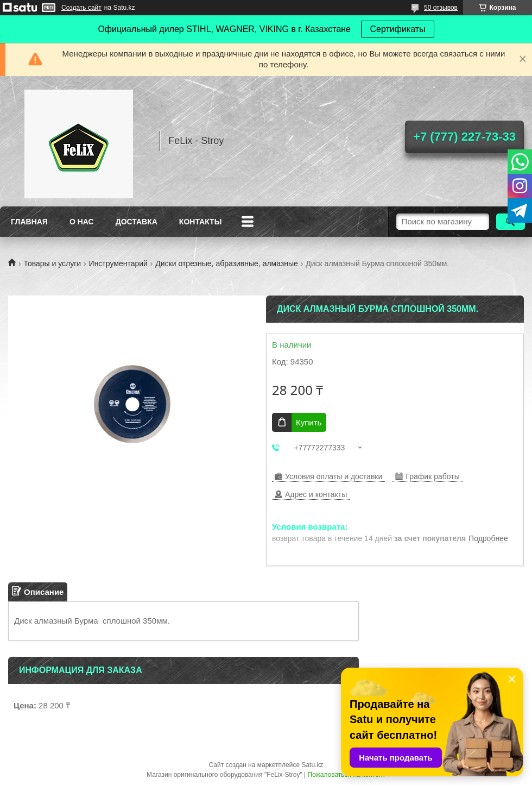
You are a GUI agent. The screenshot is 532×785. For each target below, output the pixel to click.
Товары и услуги (52, 263)
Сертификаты (397, 29)
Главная (29, 222)
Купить (309, 422)
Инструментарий (118, 263)
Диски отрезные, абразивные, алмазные (227, 263)
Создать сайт (81, 8)
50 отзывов (441, 8)
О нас (82, 222)
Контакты (200, 222)
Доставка (137, 222)
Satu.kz (312, 765)
